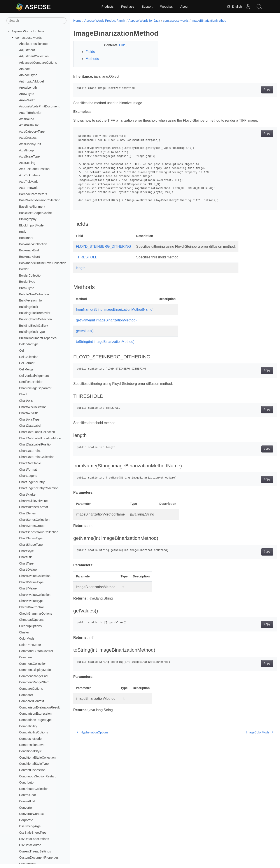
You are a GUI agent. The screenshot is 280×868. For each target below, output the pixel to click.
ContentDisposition (32, 770)
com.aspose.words (29, 38)
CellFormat (27, 363)
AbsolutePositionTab (33, 44)
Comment (26, 657)
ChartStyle (26, 551)
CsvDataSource (30, 845)
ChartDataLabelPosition (36, 444)
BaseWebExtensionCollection (40, 200)
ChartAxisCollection (33, 407)
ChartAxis (26, 401)
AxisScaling (27, 163)
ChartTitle (26, 557)
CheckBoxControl (31, 607)
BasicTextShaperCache (35, 213)
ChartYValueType (31, 601)
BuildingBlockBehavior (35, 313)
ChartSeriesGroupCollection (39, 532)
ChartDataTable (30, 463)
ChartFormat (28, 470)
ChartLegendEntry (32, 482)
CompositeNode (30, 739)
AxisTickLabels (29, 175)
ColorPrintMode (30, 645)
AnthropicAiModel (31, 81)
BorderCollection (31, 275)
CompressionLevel (32, 745)
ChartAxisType (29, 419)
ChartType (26, 563)
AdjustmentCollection (34, 56)
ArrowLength (28, 88)
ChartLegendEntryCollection (39, 488)
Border (24, 269)
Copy (253, 90)
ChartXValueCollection (35, 576)
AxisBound (27, 119)
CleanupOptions (30, 626)
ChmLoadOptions (31, 620)
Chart (23, 394)
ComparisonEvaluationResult (39, 707)
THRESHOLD (87, 257)
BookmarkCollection (33, 244)
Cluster (24, 632)
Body (23, 232)
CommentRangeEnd (33, 676)
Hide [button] (120, 45)
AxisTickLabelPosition (34, 169)
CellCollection (29, 357)
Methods (92, 59)
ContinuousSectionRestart (37, 776)
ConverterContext (31, 814)
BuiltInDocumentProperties (38, 338)
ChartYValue (28, 588)
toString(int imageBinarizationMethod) (105, 342)
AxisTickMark (28, 182)
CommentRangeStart (34, 682)
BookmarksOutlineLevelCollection (43, 263)
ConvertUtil (27, 801)
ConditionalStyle (30, 751)
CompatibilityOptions (33, 732)
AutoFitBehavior (30, 113)
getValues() (85, 331)
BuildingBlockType (32, 332)
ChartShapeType (31, 545)
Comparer (26, 695)
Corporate (26, 820)
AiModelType (28, 75)
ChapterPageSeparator (35, 388)
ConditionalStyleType (34, 764)
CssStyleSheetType (33, 833)
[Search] (36, 21)
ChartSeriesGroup (32, 526)
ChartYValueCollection (35, 595)
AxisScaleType (29, 156)
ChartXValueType (31, 582)
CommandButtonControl (36, 651)
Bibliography (28, 219)
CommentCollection (33, 664)
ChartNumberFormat (33, 507)
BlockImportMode (31, 225)
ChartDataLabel (30, 426)
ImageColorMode (246, 732)
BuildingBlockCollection (35, 319)
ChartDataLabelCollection (37, 432)
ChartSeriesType (31, 538)
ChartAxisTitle (29, 413)
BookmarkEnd (29, 250)
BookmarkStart (29, 257)
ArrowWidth (27, 100)
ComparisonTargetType (35, 720)
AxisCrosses (28, 138)
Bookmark (26, 238)
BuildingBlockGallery (33, 326)
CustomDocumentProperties (39, 857)
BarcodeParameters (33, 194)
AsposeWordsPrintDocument (39, 106)
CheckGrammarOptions (36, 614)
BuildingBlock (28, 307)
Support (147, 7)
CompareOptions (31, 689)
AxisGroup (26, 150)
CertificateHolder (31, 382)
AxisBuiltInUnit (29, 125)
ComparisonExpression (35, 714)
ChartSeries (27, 513)
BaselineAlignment (32, 207)
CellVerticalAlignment (34, 376)
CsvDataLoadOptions (34, 839)
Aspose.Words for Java (28, 31)
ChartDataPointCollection (37, 457)
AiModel (25, 69)
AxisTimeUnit (28, 188)
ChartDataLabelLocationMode (40, 438)
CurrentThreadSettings (35, 851)
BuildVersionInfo (30, 300)
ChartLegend (28, 476)
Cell (22, 351)
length (81, 268)
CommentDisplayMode (35, 670)
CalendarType (29, 344)
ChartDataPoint (30, 451)
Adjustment (27, 50)
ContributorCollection (34, 789)
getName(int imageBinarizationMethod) (106, 320)
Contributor (27, 782)
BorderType (27, 282)
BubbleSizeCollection (34, 294)
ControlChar (28, 795)
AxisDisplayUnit (30, 144)
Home (77, 21)
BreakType (27, 288)
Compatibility (28, 726)
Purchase (128, 7)
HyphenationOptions (93, 732)
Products (108, 7)
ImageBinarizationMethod (209, 21)
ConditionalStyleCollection (37, 758)
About (185, 7)
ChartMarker (28, 494)
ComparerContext (31, 701)
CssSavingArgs (30, 826)
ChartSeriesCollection (34, 520)
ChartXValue (28, 570)
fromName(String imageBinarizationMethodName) (115, 309)
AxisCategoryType (32, 132)
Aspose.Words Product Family (105, 21)
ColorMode (27, 638)
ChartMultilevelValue (33, 501)
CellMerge (26, 369)
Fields (90, 52)
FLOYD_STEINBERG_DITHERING (103, 246)
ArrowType (27, 94)
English (234, 7)
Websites (166, 7)
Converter (26, 808)
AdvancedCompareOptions (38, 63)
